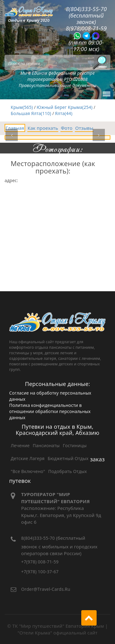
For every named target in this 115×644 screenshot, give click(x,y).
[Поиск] (100, 63)
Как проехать (43, 128)
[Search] (57, 62)
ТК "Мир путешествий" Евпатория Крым (58, 626)
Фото (67, 128)
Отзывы (84, 128)
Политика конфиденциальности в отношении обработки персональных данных (50, 411)
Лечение (20, 445)
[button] (12, 135)
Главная (15, 128)
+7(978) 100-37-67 (40, 572)
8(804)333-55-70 (38, 538)
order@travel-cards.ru (46, 589)
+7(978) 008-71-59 (40, 562)
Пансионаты (46, 445)
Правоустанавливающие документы (57, 85)
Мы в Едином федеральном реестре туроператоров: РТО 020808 (57, 76)
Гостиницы (75, 445)
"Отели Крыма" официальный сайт (57, 633)
